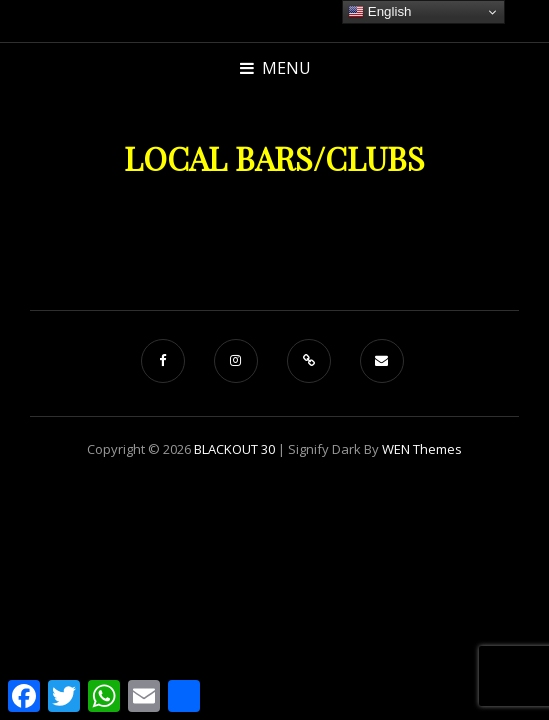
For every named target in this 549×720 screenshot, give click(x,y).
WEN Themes (422, 449)
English (379, 12)
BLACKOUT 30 (234, 449)
